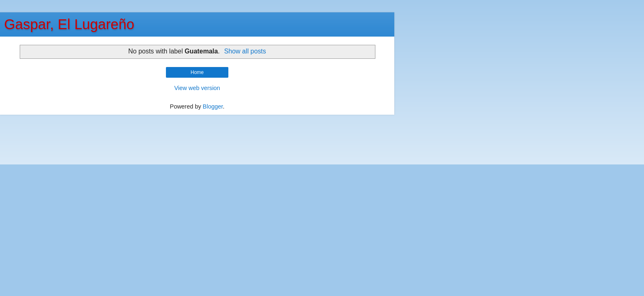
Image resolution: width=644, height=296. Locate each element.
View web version (197, 88)
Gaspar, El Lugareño (69, 24)
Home (197, 72)
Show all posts (245, 51)
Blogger (213, 106)
